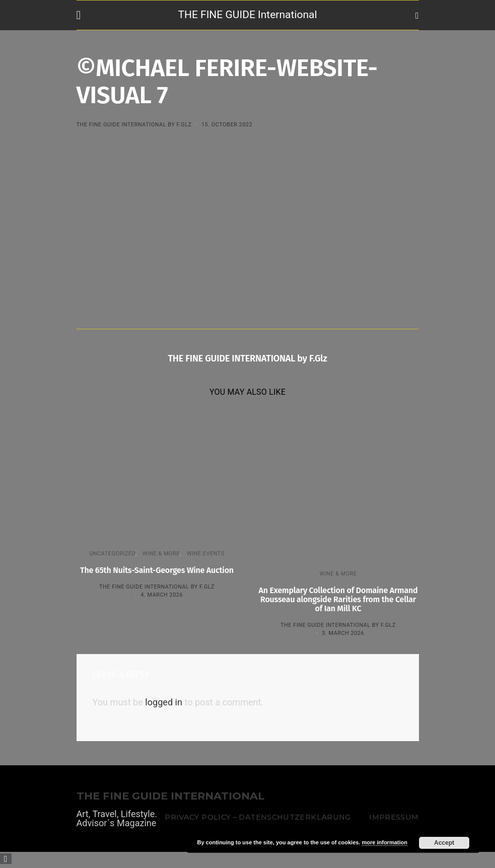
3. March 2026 (343, 633)
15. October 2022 (227, 125)
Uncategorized (112, 554)
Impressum (394, 817)
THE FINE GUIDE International (247, 15)
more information (384, 842)
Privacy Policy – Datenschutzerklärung (258, 817)
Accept (444, 843)
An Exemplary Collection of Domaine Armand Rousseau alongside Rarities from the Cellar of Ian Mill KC (338, 599)
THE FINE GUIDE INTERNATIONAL (170, 796)
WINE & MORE (161, 554)
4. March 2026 (162, 595)
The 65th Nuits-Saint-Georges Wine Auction (157, 570)
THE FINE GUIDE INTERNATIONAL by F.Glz (134, 125)
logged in (164, 702)
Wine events (206, 554)
